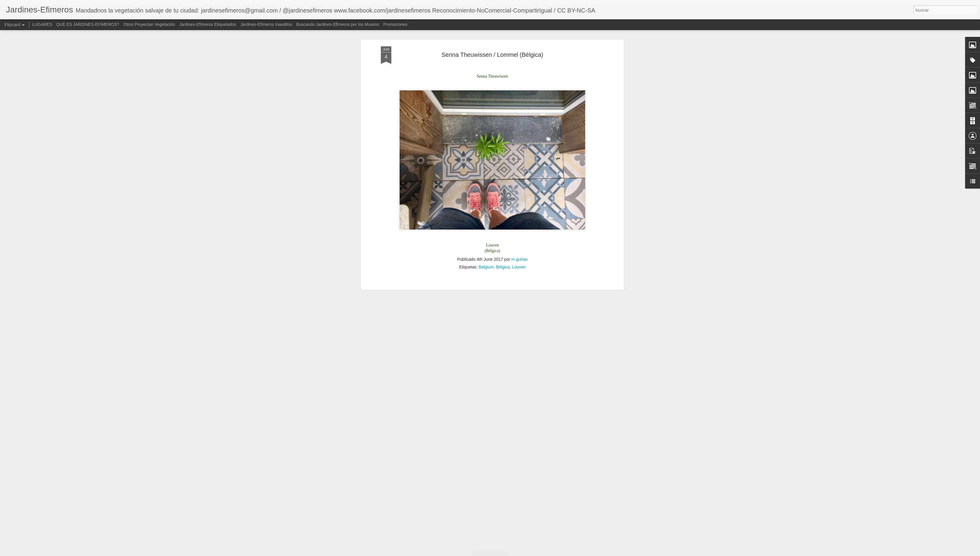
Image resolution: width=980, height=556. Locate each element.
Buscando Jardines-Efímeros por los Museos (338, 24)
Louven (519, 157)
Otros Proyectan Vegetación (150, 24)
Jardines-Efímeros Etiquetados (208, 24)
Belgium (486, 157)
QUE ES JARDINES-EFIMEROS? (88, 24)
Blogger (559, 553)
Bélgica (503, 157)
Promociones (395, 24)
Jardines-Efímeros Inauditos (266, 24)
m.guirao (519, 150)
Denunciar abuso (579, 553)
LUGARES (42, 24)
